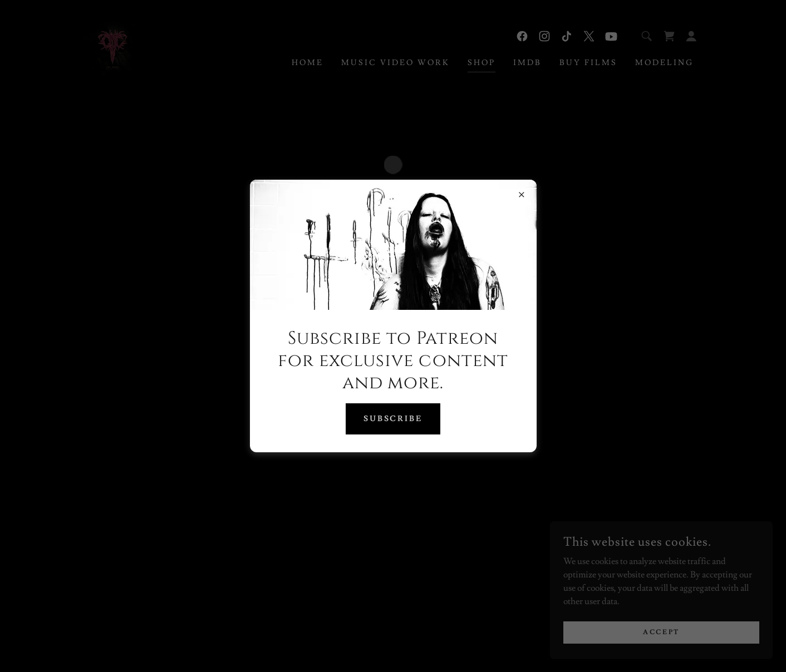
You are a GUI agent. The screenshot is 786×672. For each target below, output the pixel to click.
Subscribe (393, 419)
